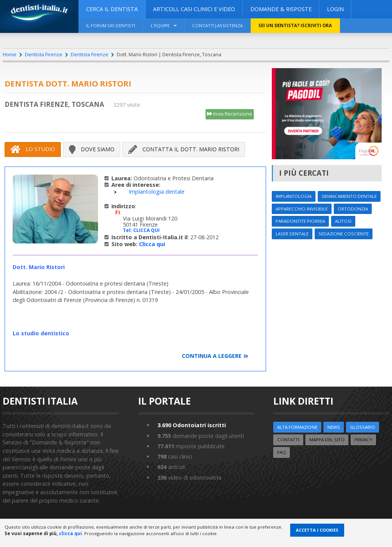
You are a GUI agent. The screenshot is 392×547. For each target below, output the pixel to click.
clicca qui (70, 533)
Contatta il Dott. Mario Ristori (184, 149)
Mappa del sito (327, 440)
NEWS (334, 427)
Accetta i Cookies (317, 530)
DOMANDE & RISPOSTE (281, 9)
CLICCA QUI (146, 230)
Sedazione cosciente (344, 234)
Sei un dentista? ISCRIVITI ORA (295, 25)
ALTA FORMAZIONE (297, 427)
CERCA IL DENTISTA (112, 9)
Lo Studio (33, 149)
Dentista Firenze (44, 54)
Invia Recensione (230, 114)
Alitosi (343, 221)
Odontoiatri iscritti (192, 425)
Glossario (363, 427)
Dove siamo (92, 149)
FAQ (282, 452)
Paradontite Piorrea (300, 221)
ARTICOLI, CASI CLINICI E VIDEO (194, 9)
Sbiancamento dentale (349, 196)
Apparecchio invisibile (302, 209)
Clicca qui (152, 244)
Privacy (363, 440)
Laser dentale (292, 234)
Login (335, 9)
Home (10, 54)
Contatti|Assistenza (217, 25)
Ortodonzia (353, 209)
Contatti (288, 440)
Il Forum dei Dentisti (111, 25)
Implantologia (294, 196)
